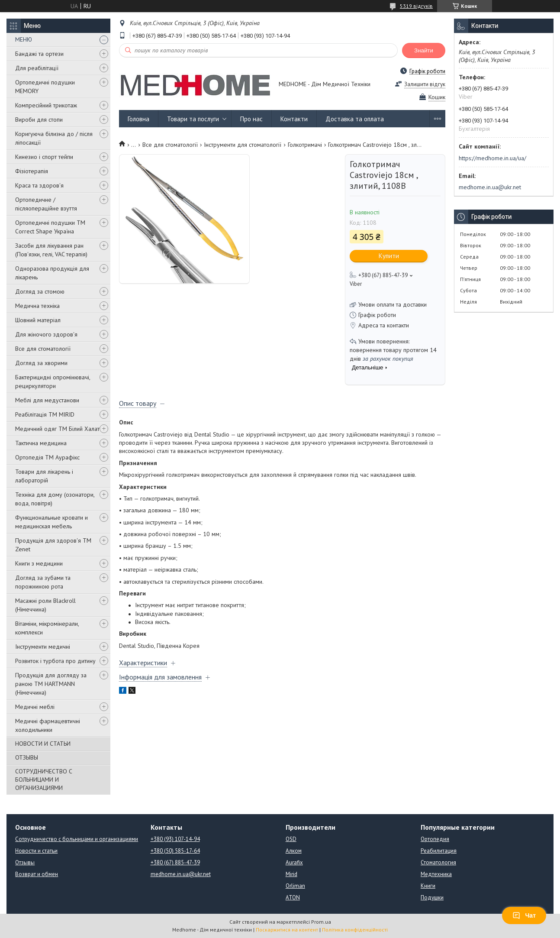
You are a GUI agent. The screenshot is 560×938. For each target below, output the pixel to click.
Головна (138, 119)
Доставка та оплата (355, 119)
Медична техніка (37, 306)
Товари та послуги (193, 119)
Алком (294, 851)
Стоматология (438, 862)
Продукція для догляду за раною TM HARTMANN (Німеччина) (51, 684)
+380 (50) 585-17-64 (175, 851)
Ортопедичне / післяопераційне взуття (46, 204)
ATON (293, 898)
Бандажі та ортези (39, 54)
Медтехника (436, 874)
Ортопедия (435, 839)
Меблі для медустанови (47, 400)
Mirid (291, 874)
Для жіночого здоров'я (46, 334)
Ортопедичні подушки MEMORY (45, 87)
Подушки (432, 898)
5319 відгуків (416, 6)
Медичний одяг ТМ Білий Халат (57, 429)
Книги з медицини (39, 563)
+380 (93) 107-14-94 (175, 839)
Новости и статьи (36, 851)
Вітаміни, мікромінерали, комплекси (47, 628)
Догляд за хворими (41, 363)
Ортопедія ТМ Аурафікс (47, 457)
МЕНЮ (24, 39)
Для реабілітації (37, 68)
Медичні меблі (35, 707)
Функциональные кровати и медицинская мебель (51, 522)
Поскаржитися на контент (287, 930)
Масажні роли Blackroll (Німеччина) (45, 605)
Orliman (295, 886)
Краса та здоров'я (39, 185)
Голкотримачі (305, 145)
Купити (389, 256)
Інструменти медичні (43, 647)
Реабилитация (439, 851)
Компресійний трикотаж (46, 105)
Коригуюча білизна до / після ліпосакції (54, 138)
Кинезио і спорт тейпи (44, 157)
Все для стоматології (43, 349)
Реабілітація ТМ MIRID (45, 414)
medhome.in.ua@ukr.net (490, 187)
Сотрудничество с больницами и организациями (77, 839)
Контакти (294, 119)
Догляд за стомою (40, 291)
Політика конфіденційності (355, 930)
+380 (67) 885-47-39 (175, 862)
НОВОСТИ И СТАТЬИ (43, 744)
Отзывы (25, 862)
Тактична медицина (41, 443)
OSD (291, 839)
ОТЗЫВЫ (27, 757)
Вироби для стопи (39, 120)
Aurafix (294, 862)
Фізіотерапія (32, 171)
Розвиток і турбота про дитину (55, 661)
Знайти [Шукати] (424, 50)
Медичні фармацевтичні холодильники (48, 725)
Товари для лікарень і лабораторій (44, 476)
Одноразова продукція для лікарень (52, 273)
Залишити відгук (425, 84)
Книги (428, 886)
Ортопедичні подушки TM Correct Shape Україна (50, 227)
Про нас (251, 119)
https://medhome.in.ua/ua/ (492, 158)
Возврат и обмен (37, 874)
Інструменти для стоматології (243, 145)
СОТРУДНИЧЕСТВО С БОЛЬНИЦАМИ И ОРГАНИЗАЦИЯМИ (44, 780)
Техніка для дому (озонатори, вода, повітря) (55, 499)
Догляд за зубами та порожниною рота (43, 582)
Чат (524, 915)
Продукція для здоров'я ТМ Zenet (53, 545)
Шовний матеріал (38, 320)
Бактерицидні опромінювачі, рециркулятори (53, 382)
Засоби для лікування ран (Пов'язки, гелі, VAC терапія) (51, 250)
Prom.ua (321, 922)
